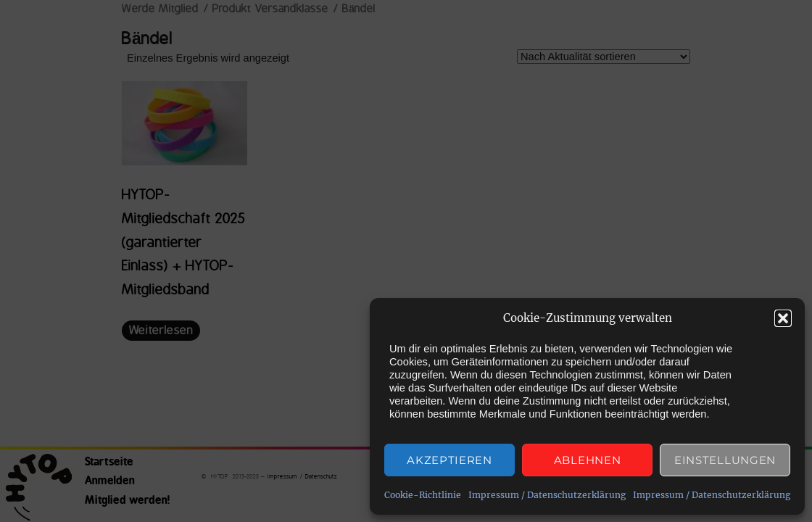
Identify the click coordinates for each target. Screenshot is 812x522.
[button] (783, 318)
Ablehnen (588, 460)
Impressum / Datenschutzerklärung (547, 495)
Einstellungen (725, 460)
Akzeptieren (449, 460)
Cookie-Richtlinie (423, 495)
